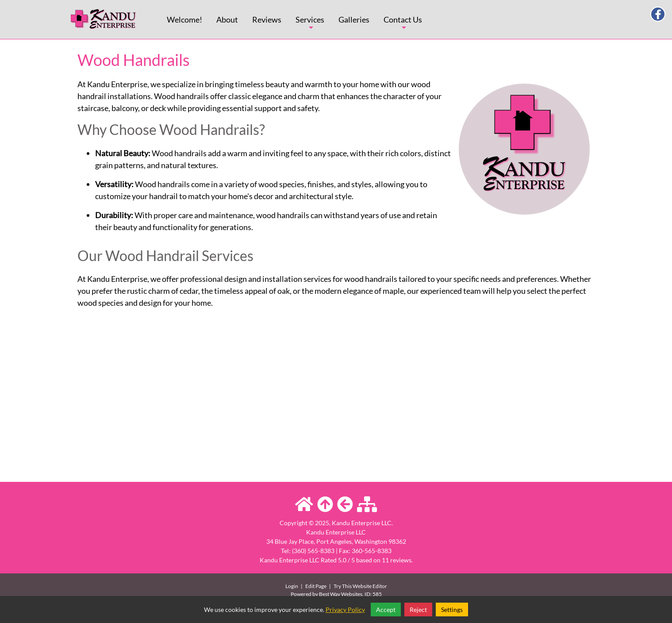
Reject (418, 610)
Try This (343, 586)
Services (310, 27)
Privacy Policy (345, 610)
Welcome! (184, 19)
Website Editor (370, 586)
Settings (452, 610)
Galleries (354, 19)
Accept (386, 610)
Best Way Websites (341, 594)
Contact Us (403, 27)
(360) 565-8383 (313, 551)
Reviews (267, 19)
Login (292, 586)
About (227, 19)
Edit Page (316, 586)
